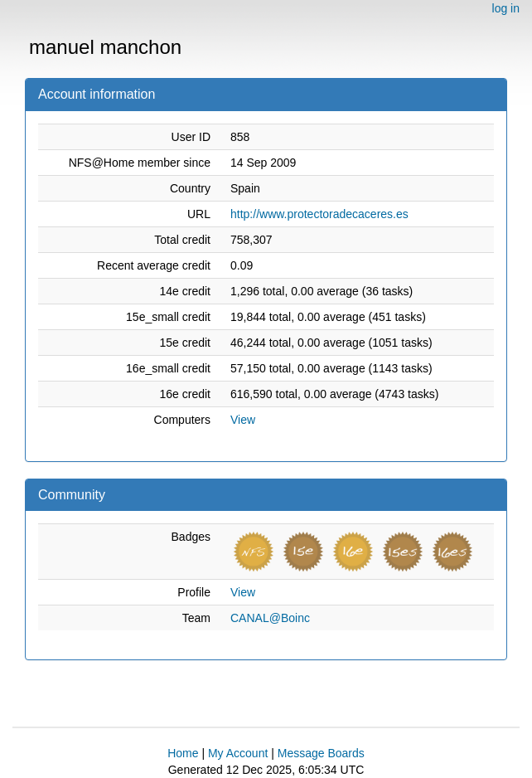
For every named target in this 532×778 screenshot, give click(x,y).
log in (506, 8)
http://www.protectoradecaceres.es (319, 214)
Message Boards (321, 753)
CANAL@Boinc (270, 618)
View (243, 420)
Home (183, 753)
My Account (238, 753)
